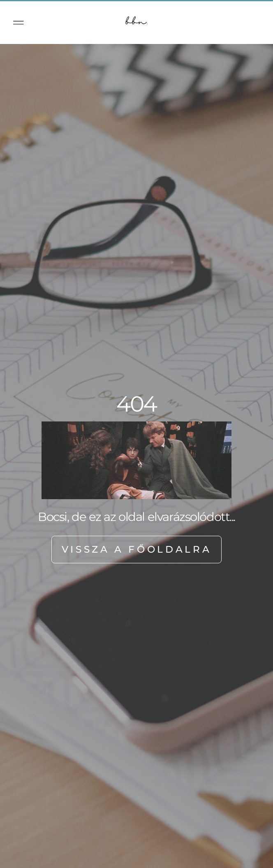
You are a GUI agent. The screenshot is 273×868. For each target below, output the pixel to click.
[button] (19, 23)
